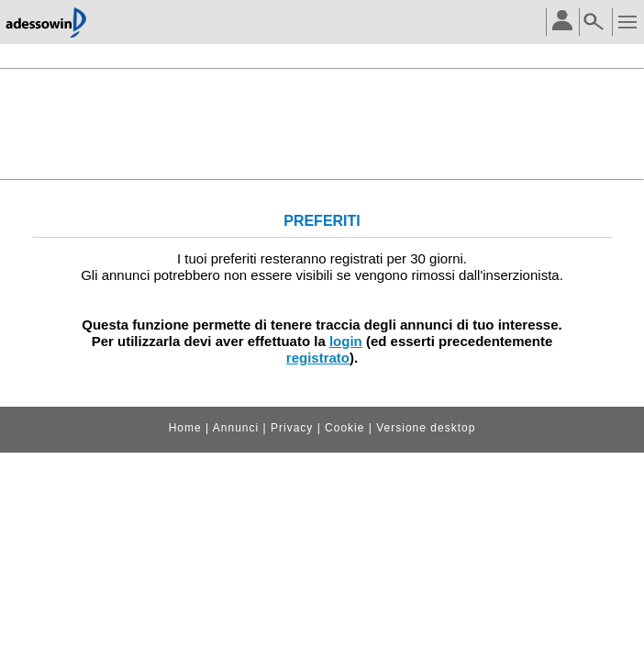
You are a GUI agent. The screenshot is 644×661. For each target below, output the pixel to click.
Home (185, 428)
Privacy (292, 428)
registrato (318, 358)
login (346, 341)
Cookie (344, 428)
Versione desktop (426, 428)
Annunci (236, 428)
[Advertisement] (322, 122)
